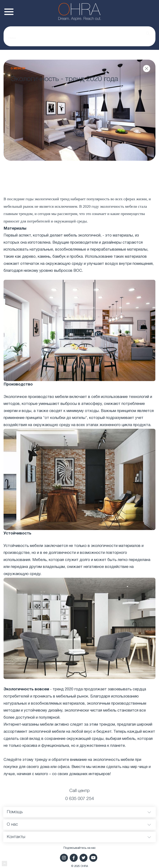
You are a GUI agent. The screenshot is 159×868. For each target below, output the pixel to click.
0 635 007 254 (80, 799)
